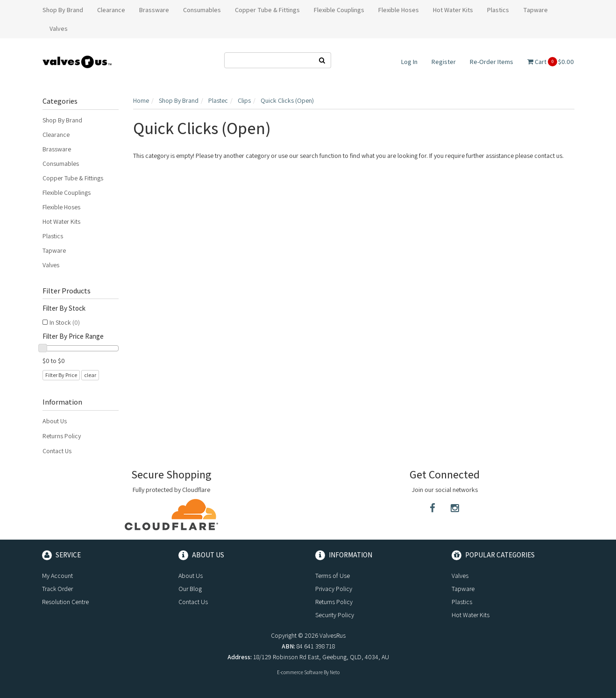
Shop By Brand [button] (63, 10)
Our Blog (190, 589)
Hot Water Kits (61, 221)
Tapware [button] (535, 10)
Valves (51, 265)
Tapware (54, 250)
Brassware (57, 149)
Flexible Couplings (67, 192)
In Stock (65, 322)
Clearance (56, 135)
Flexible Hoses (61, 207)
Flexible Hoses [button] (399, 10)
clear (90, 375)
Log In (409, 62)
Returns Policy (62, 436)
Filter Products (67, 291)
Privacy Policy (334, 589)
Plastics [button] (498, 10)
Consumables (61, 164)
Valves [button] (59, 28)
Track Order (57, 589)
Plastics (53, 236)
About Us (55, 421)
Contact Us (57, 451)
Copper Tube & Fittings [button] (267, 10)
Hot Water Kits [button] (453, 10)
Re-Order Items (492, 62)
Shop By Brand (62, 120)
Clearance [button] (111, 10)
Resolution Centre (65, 602)
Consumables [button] (202, 10)
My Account (57, 576)
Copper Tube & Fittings (73, 178)
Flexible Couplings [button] (339, 10)
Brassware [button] (154, 10)
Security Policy (335, 615)
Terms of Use (333, 576)
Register (444, 62)
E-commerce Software (300, 672)
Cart (551, 62)
